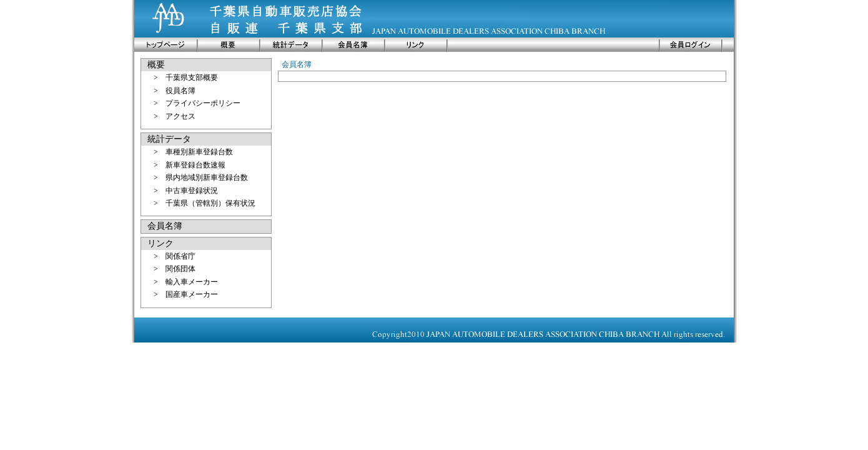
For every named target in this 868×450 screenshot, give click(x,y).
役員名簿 (180, 91)
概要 (156, 65)
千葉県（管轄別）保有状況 (210, 203)
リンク (160, 243)
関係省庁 (180, 256)
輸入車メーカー (192, 282)
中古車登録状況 (192, 191)
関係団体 (180, 269)
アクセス (180, 116)
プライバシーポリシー (203, 103)
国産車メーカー (192, 294)
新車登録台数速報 (195, 165)
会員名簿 (165, 226)
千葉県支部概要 (192, 77)
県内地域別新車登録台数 (207, 177)
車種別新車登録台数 (199, 152)
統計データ (169, 139)
